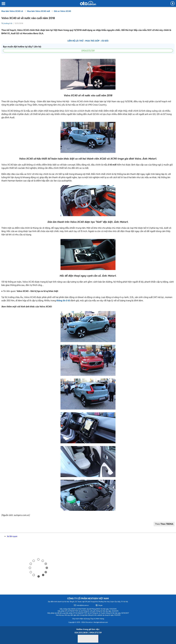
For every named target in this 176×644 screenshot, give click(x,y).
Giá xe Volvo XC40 (62, 11)
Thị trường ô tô (7, 23)
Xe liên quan (12, 536)
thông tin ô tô (63, 301)
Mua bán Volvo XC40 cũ (12, 11)
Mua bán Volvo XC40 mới (39, 11)
